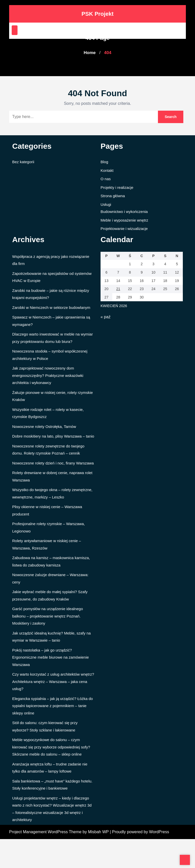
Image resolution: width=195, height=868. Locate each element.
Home (89, 53)
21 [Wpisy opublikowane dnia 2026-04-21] (118, 849)
